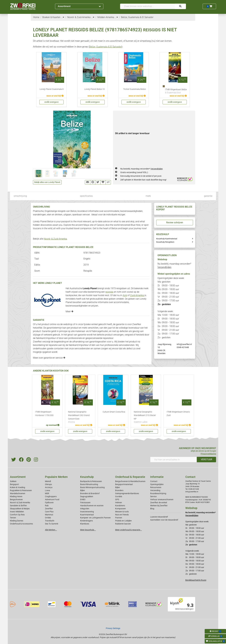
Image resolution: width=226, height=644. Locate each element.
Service (153, 496)
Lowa (47, 490)
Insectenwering (87, 512)
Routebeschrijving (158, 493)
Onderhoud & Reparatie (130, 477)
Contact (154, 481)
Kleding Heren (16, 496)
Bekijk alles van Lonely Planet (47, 182)
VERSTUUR (206, 459)
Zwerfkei (49, 509)
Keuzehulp (87, 477)
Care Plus (49, 512)
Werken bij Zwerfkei (159, 506)
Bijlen (83, 490)
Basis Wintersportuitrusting (92, 487)
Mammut (49, 515)
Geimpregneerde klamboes (127, 493)
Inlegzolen (85, 509)
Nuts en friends (122, 515)
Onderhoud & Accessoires (21, 524)
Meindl (48, 481)
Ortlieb (48, 518)
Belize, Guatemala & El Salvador (105, 47)
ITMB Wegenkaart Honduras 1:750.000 (44, 414)
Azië (125, 295)
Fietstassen (85, 503)
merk (148, 196)
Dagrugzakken (87, 496)
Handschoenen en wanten (92, 506)
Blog (152, 509)
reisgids (109, 292)
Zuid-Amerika (137, 295)
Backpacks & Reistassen (91, 481)
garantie (208, 196)
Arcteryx (49, 487)
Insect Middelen (17, 512)
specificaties (86, 196)
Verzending (155, 490)
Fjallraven (49, 503)
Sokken (13, 481)
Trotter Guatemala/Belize (134, 89)
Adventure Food (52, 499)
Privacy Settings (113, 628)
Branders (119, 490)
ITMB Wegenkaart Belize (176, 91)
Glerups (48, 484)
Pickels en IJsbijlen (123, 521)
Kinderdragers (86, 521)
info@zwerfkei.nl (184, 344)
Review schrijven (175, 222)
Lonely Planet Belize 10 (94, 89)
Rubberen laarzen (123, 524)
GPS (117, 499)
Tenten (13, 518)
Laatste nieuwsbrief (159, 517)
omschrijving (20, 196)
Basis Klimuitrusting (89, 484)
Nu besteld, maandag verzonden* (142, 169)
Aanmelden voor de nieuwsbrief (164, 520)
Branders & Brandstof (90, 493)
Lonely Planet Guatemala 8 (52, 89)
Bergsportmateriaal (124, 484)
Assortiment (79, 6)
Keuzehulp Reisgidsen (165, 242)
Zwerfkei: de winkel (159, 503)
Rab (47, 506)
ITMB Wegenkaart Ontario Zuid (178, 414)
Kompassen (120, 509)
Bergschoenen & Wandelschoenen (130, 481)
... (63, 17)
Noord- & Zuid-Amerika (55, 239)
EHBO (83, 499)
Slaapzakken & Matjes (20, 509)
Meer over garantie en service (49, 358)
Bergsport (14, 484)
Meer (69, 311)
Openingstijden (157, 484)
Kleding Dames (17, 521)
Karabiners (120, 506)
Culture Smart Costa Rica (114, 412)
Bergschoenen (16, 499)
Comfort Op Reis (17, 515)
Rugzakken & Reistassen (21, 490)
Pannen (119, 518)
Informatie (157, 477)
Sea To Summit (52, 524)
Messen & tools (122, 512)
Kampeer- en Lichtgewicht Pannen (95, 518)
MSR (47, 493)
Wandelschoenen (18, 493)
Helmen (119, 503)
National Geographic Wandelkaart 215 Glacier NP (146, 417)
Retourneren (156, 487)
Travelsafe (50, 521)
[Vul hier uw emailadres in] (174, 460)
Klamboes (85, 524)
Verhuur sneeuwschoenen (162, 499)
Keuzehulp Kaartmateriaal (167, 239)
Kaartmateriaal (87, 515)
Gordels (119, 496)
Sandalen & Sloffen (18, 506)
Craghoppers (51, 496)
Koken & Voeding (18, 487)
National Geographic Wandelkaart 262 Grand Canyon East (80, 417)
